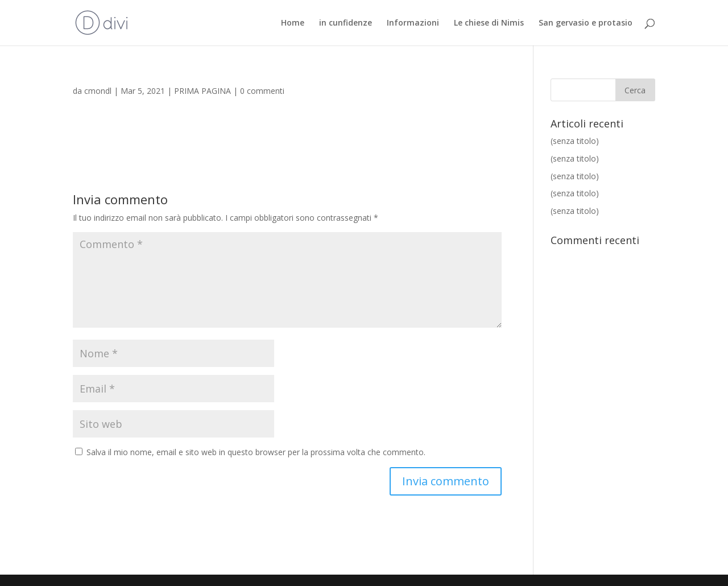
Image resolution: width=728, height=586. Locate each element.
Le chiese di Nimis (489, 23)
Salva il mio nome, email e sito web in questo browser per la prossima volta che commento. (256, 452)
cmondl (98, 91)
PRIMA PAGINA (202, 91)
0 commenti (262, 91)
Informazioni (413, 23)
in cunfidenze (346, 23)
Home (293, 23)
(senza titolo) (575, 141)
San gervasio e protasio (586, 23)
